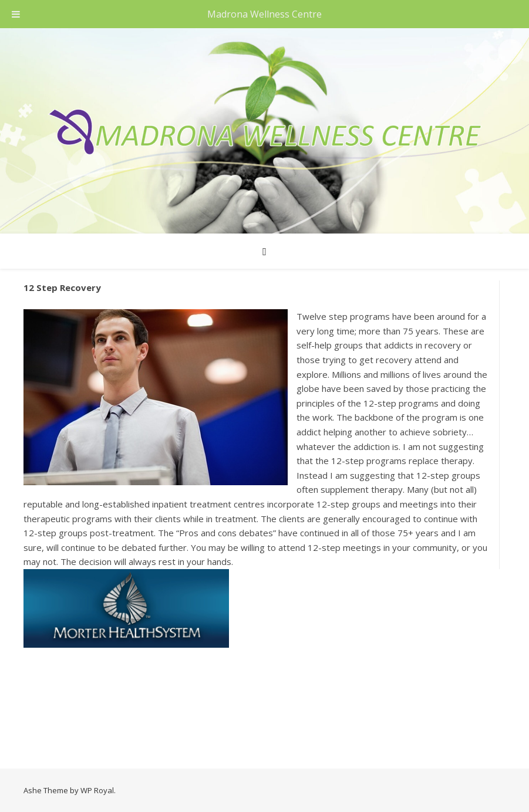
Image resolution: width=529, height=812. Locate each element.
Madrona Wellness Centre (264, 14)
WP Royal (97, 790)
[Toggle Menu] (16, 14)
